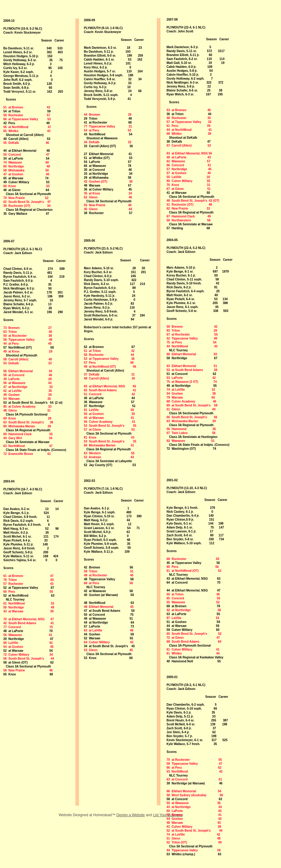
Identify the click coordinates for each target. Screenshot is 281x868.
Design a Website (131, 815)
